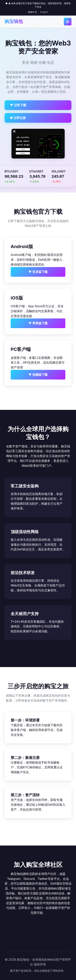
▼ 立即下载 (18, 105)
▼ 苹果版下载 (38, 323)
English (44, 12)
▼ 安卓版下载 (38, 272)
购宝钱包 (14, 21)
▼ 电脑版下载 (38, 375)
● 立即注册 (18, 118)
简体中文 (33, 12)
